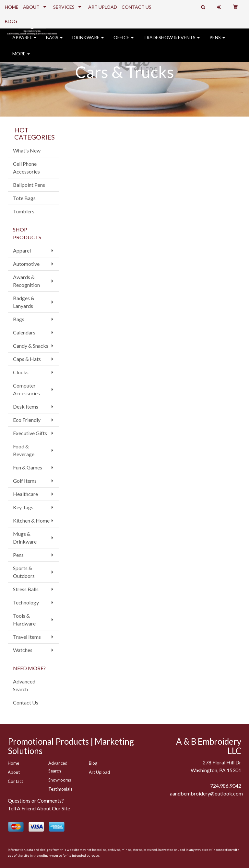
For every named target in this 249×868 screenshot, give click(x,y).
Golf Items (25, 481)
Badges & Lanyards (24, 302)
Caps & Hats (27, 359)
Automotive (26, 264)
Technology (26, 602)
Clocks (21, 372)
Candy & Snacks (31, 346)
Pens (217, 42)
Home (13, 763)
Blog (93, 763)
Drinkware (88, 42)
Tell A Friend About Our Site (39, 808)
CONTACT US (136, 7)
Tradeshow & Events (172, 42)
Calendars (24, 332)
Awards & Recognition (26, 281)
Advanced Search (24, 685)
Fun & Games (28, 467)
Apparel (24, 42)
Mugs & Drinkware (25, 538)
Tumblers (24, 211)
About (14, 772)
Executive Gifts (30, 433)
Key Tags (23, 507)
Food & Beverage (24, 450)
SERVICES (64, 7)
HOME (12, 7)
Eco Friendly (27, 420)
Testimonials (60, 789)
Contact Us (26, 702)
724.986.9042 (226, 786)
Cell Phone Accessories (26, 168)
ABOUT (31, 7)
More (21, 58)
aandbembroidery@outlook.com (206, 793)
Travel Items (27, 637)
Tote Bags (24, 198)
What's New (27, 150)
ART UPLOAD (103, 7)
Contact (15, 781)
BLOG (11, 21)
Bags (54, 42)
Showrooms (60, 780)
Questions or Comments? (36, 800)
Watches (23, 650)
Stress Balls (26, 589)
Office (124, 42)
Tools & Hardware (24, 620)
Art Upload (99, 772)
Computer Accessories (26, 389)
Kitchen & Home (31, 520)
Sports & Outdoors (24, 572)
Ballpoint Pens (29, 185)
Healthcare (25, 494)
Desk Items (26, 406)
